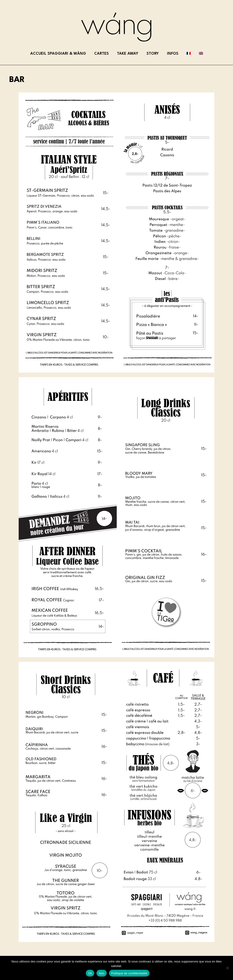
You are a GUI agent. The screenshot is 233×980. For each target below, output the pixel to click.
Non (102, 973)
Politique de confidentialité (129, 973)
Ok (90, 973)
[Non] (227, 968)
